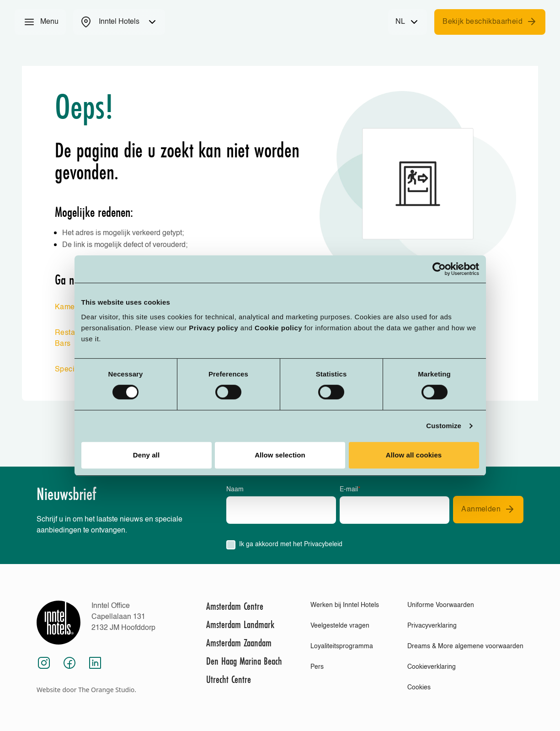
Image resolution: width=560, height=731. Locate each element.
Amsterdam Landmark (240, 624)
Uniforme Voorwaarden (441, 605)
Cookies (419, 688)
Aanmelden (488, 509)
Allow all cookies (414, 455)
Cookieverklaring (432, 667)
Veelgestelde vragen (340, 626)
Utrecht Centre (229, 679)
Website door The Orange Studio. (86, 690)
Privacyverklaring (432, 626)
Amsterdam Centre (235, 606)
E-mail (350, 489)
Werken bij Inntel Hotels (345, 605)
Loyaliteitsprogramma (342, 646)
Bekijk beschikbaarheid (490, 21)
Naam (235, 489)
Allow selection (280, 455)
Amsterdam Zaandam (239, 643)
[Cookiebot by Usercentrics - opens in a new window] (439, 269)
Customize (444, 426)
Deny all (146, 455)
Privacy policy (213, 328)
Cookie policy (278, 328)
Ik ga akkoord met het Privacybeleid (291, 544)
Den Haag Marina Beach (244, 661)
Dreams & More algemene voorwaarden (465, 646)
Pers (317, 667)
